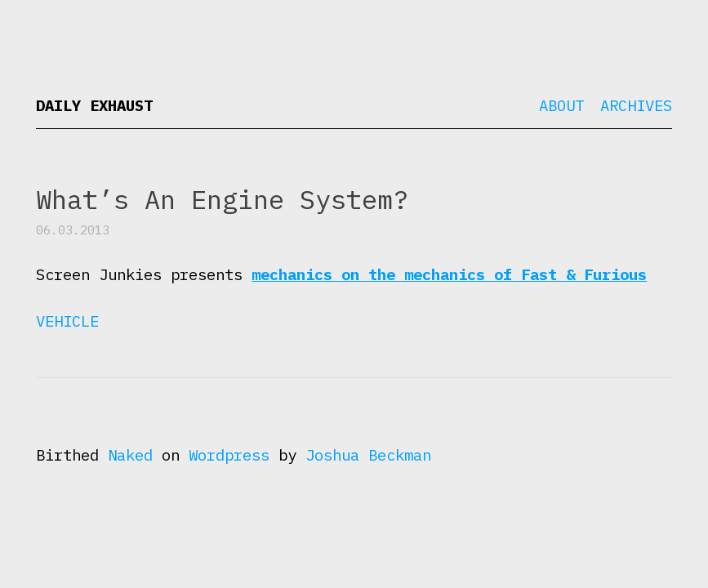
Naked (130, 455)
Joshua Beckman (368, 455)
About (561, 105)
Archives (636, 105)
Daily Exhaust (94, 105)
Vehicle (67, 321)
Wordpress (229, 455)
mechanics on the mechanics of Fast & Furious (449, 274)
